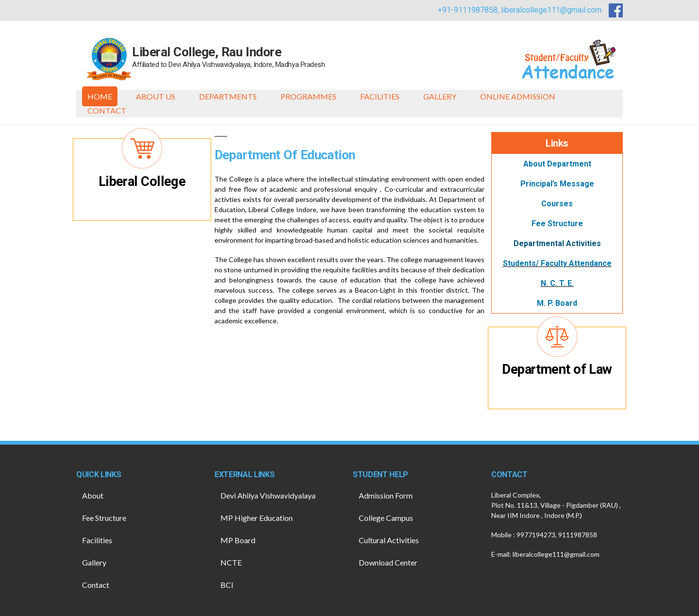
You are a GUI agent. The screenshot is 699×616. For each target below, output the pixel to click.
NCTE (231, 562)
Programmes (308, 96)
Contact (107, 110)
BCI (227, 585)
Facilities (380, 96)
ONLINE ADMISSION (518, 96)
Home (100, 96)
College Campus (386, 518)
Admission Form (386, 495)
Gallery (440, 96)
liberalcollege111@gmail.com (551, 10)
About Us (156, 96)
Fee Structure (104, 518)
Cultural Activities (389, 540)
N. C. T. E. (557, 283)
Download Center (388, 562)
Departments (228, 96)
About (93, 495)
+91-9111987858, (469, 10)
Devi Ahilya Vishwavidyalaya (268, 495)
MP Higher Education (257, 518)
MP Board (238, 540)
